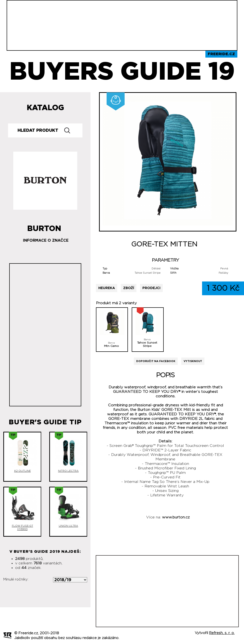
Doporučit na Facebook (156, 361)
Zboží (129, 288)
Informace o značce (46, 240)
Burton (44, 227)
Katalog (45, 108)
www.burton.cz (176, 517)
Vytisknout (193, 361)
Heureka (107, 288)
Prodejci (151, 288)
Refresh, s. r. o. (222, 633)
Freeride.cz (221, 54)
